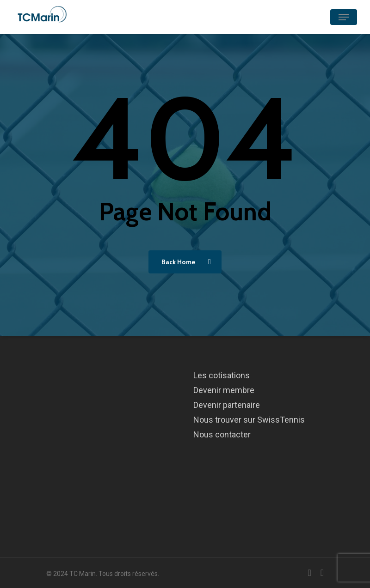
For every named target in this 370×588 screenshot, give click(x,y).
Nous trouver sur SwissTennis (249, 420)
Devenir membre (224, 390)
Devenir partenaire (227, 405)
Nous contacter (222, 434)
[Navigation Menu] (344, 17)
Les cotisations (222, 375)
